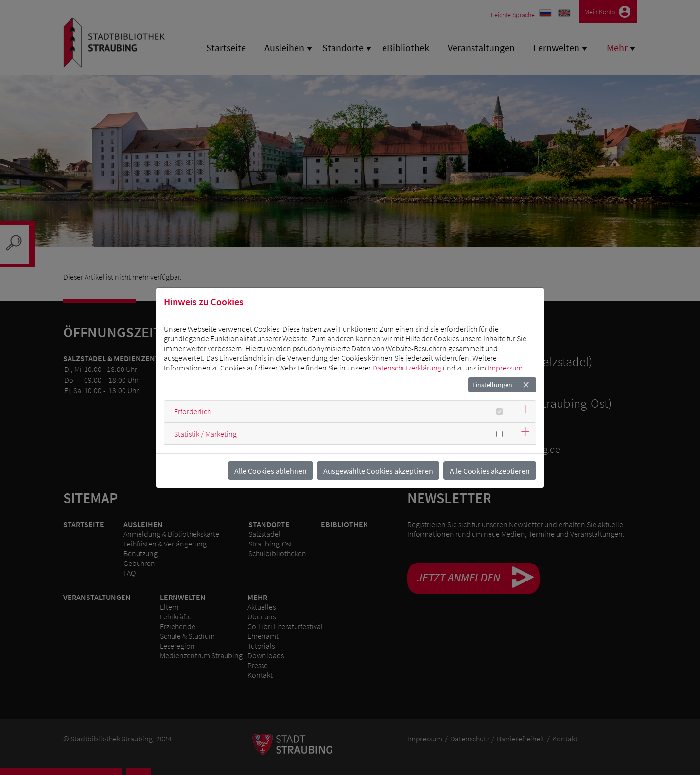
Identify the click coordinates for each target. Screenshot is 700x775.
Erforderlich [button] (192, 411)
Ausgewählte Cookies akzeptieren (378, 471)
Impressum (505, 368)
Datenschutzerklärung (407, 368)
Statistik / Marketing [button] (205, 434)
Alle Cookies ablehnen (271, 471)
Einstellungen (492, 385)
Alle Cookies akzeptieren (490, 471)
